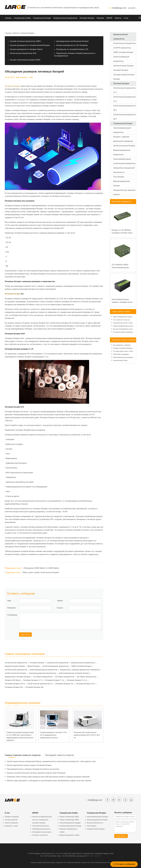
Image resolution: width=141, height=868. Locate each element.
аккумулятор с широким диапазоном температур (80, 670)
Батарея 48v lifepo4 (13, 680)
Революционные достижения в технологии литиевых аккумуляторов (123, 358)
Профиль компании (12, 817)
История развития (11, 820)
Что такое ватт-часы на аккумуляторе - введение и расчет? (123, 320)
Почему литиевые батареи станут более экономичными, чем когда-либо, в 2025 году (124, 348)
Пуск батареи (119, 177)
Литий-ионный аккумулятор (124, 43)
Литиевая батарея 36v (14, 687)
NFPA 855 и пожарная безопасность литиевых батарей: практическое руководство (122, 355)
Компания (12, 608)
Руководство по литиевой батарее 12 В (72, 49)
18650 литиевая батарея (81, 666)
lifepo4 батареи (34, 666)
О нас (126, 18)
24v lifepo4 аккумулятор (65, 677)
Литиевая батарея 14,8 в (15, 684)
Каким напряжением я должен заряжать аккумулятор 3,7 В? (124, 326)
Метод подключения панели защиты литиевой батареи (29, 765)
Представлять (25, 635)
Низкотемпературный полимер (70, 826)
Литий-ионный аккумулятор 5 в (40, 684)
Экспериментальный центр (42, 832)
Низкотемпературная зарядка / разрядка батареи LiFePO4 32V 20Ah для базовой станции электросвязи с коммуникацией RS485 (123, 301)
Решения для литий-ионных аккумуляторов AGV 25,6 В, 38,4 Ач (87, 735)
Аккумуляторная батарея (123, 66)
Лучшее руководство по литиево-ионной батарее (30, 45)
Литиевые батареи (12, 86)
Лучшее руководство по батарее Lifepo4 (26, 49)
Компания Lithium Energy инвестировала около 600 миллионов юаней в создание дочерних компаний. (48, 777)
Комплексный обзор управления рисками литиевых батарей (121, 361)
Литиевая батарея (87, 18)
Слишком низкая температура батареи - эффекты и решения (124, 332)
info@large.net (119, 8)
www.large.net (81, 856)
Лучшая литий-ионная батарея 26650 (25, 60)
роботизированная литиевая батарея (74, 673)
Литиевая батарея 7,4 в (54, 680)
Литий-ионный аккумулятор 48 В (23, 53)
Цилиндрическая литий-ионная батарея (72, 41)
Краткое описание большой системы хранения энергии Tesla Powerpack (36, 773)
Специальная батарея (42, 18)
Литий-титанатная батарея (124, 146)
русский (132, 8)
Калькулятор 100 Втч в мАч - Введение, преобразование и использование (124, 323)
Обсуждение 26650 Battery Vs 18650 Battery (41, 568)
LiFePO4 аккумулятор (122, 48)
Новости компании (11, 823)
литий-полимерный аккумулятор (55, 666)
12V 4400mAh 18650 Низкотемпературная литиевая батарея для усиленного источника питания (121, 266)
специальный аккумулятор (58, 663)
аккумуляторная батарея (15, 666)
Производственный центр (41, 829)
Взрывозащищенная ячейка (69, 835)
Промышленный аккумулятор (65, 18)
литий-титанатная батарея (16, 673)
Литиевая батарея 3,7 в (33, 680)
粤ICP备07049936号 (94, 856)
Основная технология (40, 835)
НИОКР (109, 18)
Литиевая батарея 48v (35, 687)
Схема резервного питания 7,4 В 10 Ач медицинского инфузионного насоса (53, 735)
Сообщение (12, 615)
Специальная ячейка (22, 18)
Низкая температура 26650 (69, 820)
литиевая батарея (37, 663)
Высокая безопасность (95, 823)
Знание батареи (28, 33)
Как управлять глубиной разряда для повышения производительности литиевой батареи (122, 345)
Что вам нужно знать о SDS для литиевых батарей (123, 352)
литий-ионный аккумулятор (16, 663)
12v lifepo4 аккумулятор (43, 677)
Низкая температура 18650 (69, 817)
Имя (9, 601)
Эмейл (60, 601)
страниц (8, 18)
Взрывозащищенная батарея (97, 820)
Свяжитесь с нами (11, 826)
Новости (118, 18)
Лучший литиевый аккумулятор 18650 (25, 41)
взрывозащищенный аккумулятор (43, 673)
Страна (60, 608)
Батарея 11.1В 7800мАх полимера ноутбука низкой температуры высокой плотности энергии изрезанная (122, 232)
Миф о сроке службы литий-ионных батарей (41, 572)
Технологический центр (41, 826)
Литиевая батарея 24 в (85, 684)
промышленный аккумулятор (83, 663)
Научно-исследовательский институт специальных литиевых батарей (42, 820)
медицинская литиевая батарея (18, 677)
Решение (100, 18)
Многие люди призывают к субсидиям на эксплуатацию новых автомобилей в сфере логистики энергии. (49, 781)
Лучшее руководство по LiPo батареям (72, 45)
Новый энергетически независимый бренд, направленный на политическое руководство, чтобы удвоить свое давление (51, 762)
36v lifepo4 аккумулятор (86, 677)
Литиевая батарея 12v (64, 684)
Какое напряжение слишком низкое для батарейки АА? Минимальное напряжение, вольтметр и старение (123, 317)
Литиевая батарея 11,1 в (77, 680)
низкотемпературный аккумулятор (43, 670)
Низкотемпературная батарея (97, 817)
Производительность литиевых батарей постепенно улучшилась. (33, 769)
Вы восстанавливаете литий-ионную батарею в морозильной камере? (123, 329)
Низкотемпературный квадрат (70, 823)
